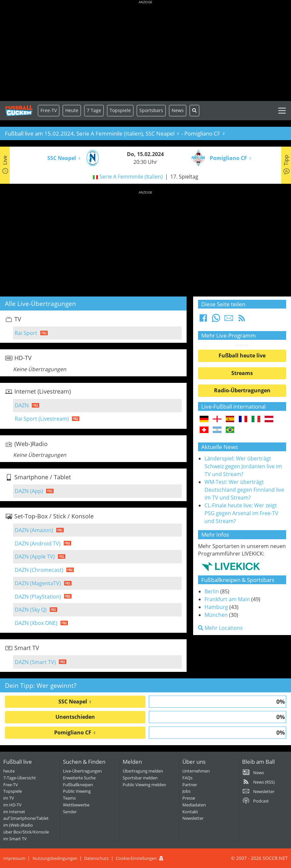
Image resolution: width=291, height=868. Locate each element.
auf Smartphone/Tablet (26, 818)
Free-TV (49, 110)
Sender (70, 812)
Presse (189, 798)
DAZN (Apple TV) (35, 557)
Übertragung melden (143, 771)
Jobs (186, 791)
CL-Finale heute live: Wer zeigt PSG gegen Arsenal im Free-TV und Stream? (241, 513)
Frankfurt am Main (227, 599)
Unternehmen (196, 771)
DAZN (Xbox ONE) (36, 623)
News (178, 110)
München (216, 615)
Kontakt (190, 812)
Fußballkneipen (78, 785)
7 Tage (94, 110)
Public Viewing (77, 791)
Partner (190, 785)
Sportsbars (151, 110)
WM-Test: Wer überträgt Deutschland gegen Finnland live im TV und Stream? (244, 490)
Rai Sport (26, 333)
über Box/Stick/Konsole (26, 832)
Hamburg (216, 607)
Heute (72, 110)
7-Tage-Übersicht (20, 778)
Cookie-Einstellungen (136, 858)
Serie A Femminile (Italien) (131, 177)
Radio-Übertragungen (242, 390)
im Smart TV (15, 839)
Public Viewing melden (144, 785)
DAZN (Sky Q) (31, 610)
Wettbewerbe (76, 805)
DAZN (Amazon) (34, 530)
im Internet (14, 812)
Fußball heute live (242, 355)
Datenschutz (96, 858)
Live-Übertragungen (82, 771)
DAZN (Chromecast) (39, 570)
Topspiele (13, 791)
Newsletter (193, 818)
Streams (242, 373)
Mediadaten (194, 805)
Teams (69, 798)
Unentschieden (75, 717)
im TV (9, 798)
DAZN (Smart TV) (35, 662)
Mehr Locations (220, 628)
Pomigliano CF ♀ (75, 732)
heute (9, 771)
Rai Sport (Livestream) (42, 419)
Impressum (14, 858)
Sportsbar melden (140, 778)
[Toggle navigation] (282, 111)
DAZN (22, 405)
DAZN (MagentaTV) (38, 583)
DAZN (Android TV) (38, 543)
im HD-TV (12, 805)
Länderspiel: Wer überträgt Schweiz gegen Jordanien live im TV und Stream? (243, 466)
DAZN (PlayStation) (38, 597)
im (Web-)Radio (18, 825)
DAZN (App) (29, 491)
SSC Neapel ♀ (75, 702)
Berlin (212, 591)
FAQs (187, 778)
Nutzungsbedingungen (55, 858)
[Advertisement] (145, 52)
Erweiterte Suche (79, 778)
